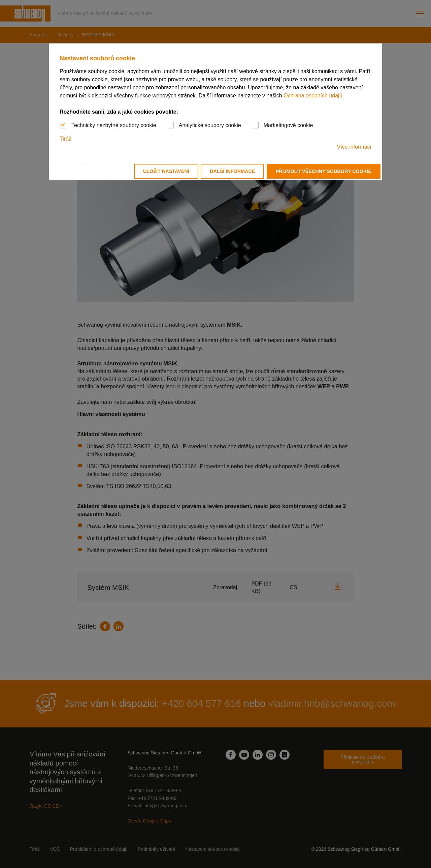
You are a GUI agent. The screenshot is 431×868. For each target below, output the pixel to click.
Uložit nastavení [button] (166, 171)
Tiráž (65, 139)
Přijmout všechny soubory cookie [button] (324, 171)
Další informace (232, 171)
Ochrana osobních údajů (313, 96)
